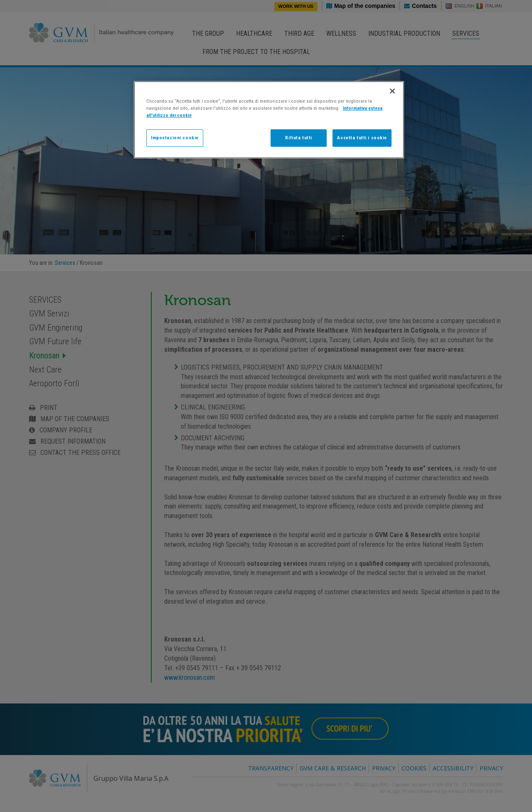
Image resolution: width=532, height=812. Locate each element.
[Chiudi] (392, 91)
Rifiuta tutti (298, 138)
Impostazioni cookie (175, 138)
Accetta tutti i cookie (362, 138)
